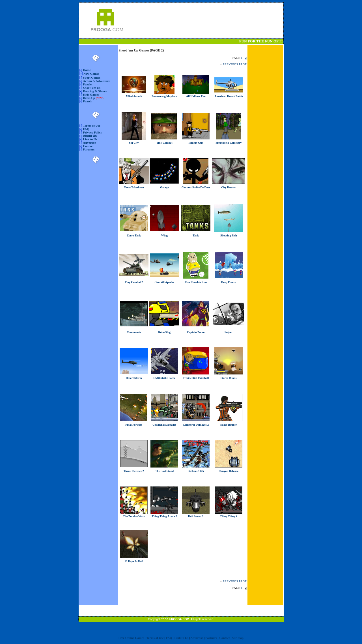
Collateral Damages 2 (196, 425)
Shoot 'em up (92, 88)
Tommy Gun (196, 143)
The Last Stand (164, 471)
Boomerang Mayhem (164, 96)
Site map (238, 638)
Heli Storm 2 (196, 516)
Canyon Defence (229, 471)
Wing (164, 235)
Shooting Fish (229, 235)
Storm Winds (229, 378)
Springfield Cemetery (229, 143)
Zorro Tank (134, 235)
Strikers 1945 (196, 471)
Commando (134, 332)
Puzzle (87, 84)
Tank (196, 235)
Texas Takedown (134, 187)
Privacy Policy (92, 132)
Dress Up (89, 98)
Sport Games (91, 77)
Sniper (229, 332)
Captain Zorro (196, 332)
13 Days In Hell (134, 561)
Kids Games (91, 94)
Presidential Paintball (196, 378)
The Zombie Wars (134, 516)
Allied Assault (134, 96)
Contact (88, 146)
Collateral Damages (164, 425)
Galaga (164, 187)
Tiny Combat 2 (134, 282)
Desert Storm (134, 378)
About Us (90, 136)
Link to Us (90, 139)
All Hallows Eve (196, 96)
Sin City (134, 143)
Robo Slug (164, 332)
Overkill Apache (164, 282)
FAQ (86, 129)
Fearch (88, 101)
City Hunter (229, 187)
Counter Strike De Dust (196, 187)
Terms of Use (91, 126)
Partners (89, 149)
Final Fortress (134, 425)
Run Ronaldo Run (196, 282)
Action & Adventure (96, 81)
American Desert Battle (229, 96)
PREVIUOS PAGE (235, 64)
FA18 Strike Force (164, 378)
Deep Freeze (229, 282)
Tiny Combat (164, 143)
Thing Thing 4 (229, 516)
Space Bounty (229, 425)
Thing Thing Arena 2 (164, 516)
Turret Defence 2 (134, 471)
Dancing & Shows (95, 91)
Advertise (89, 143)
